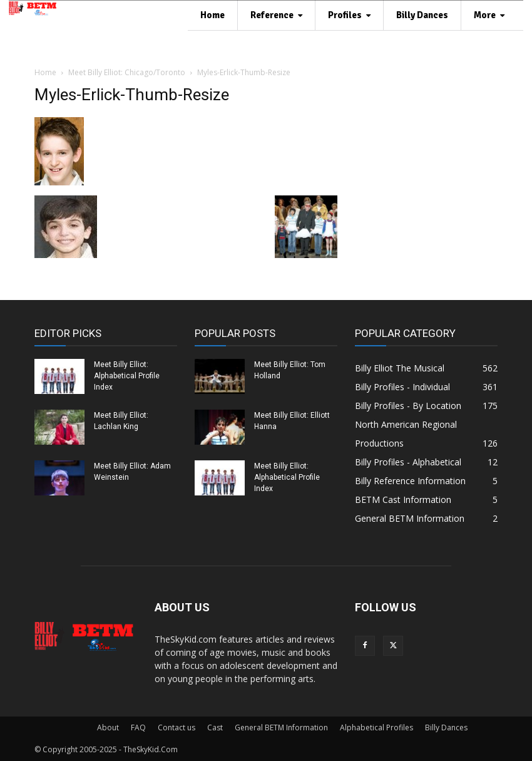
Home (45, 72)
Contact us (176, 727)
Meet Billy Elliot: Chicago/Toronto (127, 72)
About (108, 727)
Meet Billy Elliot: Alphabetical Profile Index (127, 376)
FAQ (138, 727)
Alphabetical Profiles (376, 727)
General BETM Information (281, 727)
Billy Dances (446, 727)
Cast (215, 727)
